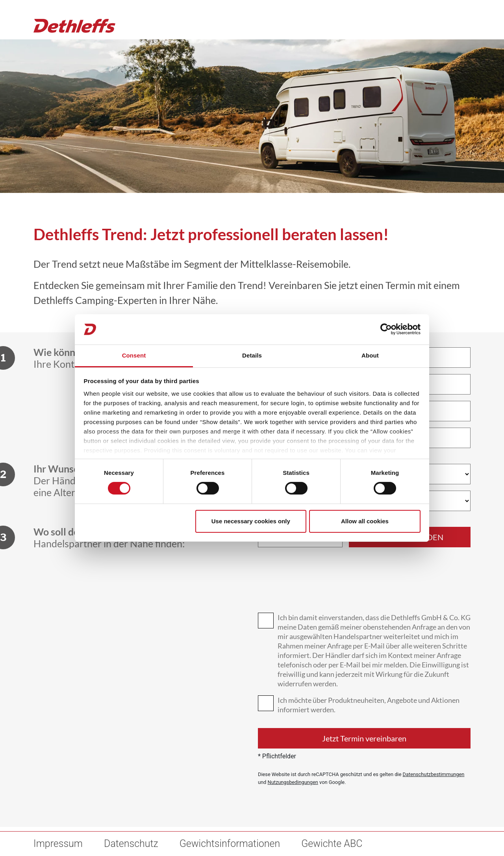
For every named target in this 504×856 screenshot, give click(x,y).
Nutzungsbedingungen (293, 782)
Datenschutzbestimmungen (434, 774)
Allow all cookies (365, 521)
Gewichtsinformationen (230, 844)
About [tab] (370, 355)
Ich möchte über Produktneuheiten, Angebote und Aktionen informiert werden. (369, 705)
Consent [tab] (134, 355)
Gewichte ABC (332, 844)
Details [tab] (252, 355)
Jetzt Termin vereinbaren (364, 738)
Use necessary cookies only (251, 521)
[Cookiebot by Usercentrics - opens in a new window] (386, 329)
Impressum (58, 844)
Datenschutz (131, 844)
